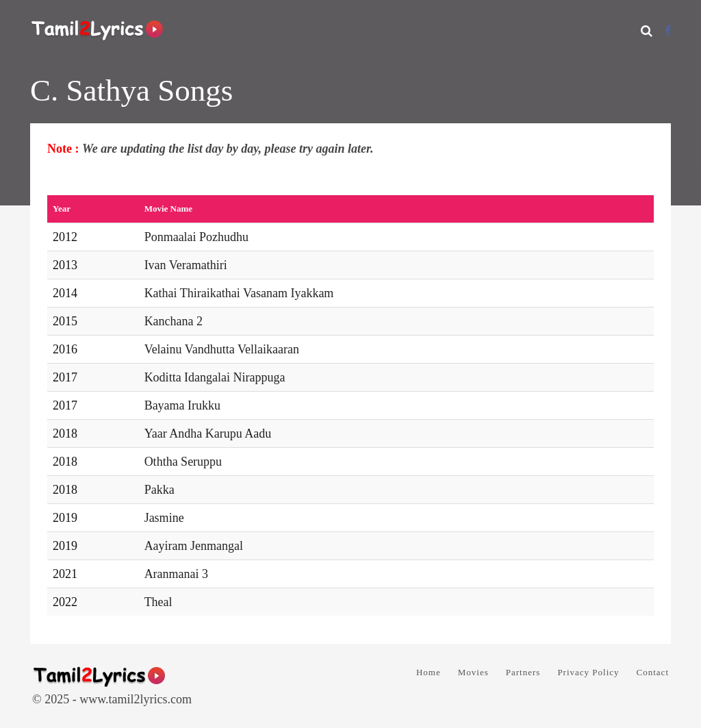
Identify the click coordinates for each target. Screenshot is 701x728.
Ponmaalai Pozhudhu (196, 237)
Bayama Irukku (182, 405)
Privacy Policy (588, 672)
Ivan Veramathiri (186, 265)
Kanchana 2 (174, 321)
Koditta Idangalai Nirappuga (215, 377)
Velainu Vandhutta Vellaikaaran (222, 349)
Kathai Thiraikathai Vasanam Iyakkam (239, 293)
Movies (473, 672)
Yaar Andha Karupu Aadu (208, 434)
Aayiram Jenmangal (194, 546)
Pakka (160, 490)
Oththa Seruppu (183, 462)
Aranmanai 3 (176, 574)
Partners (523, 672)
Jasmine (164, 518)
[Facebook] (668, 30)
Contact (653, 672)
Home (429, 672)
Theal (158, 602)
